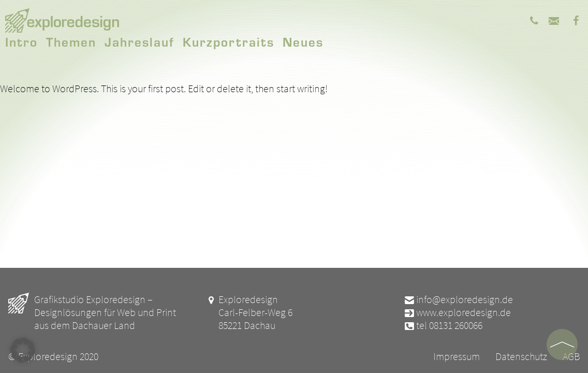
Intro (21, 41)
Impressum (457, 356)
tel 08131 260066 (443, 325)
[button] (23, 350)
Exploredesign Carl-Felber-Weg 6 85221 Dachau (249, 312)
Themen (71, 41)
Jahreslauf (139, 41)
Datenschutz (521, 356)
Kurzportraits (229, 41)
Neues (303, 41)
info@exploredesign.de (458, 299)
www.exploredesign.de (457, 312)
